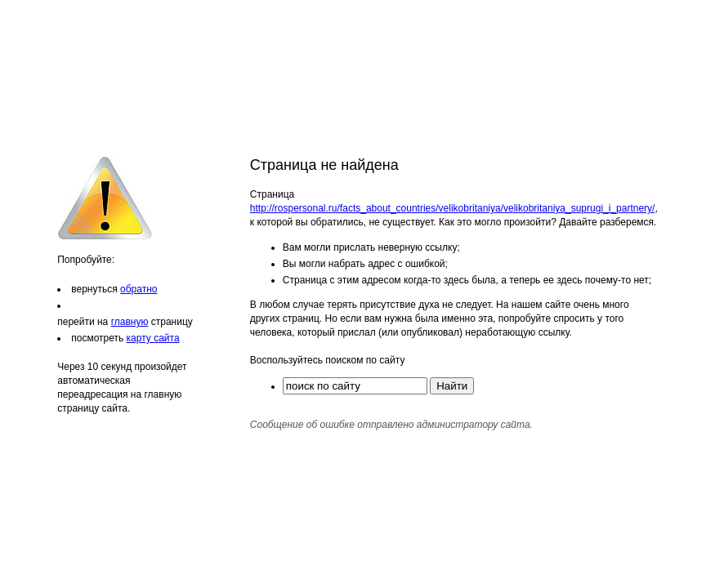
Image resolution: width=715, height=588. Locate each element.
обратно (139, 289)
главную (130, 322)
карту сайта (153, 338)
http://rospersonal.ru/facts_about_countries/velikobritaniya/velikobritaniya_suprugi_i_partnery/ (453, 208)
